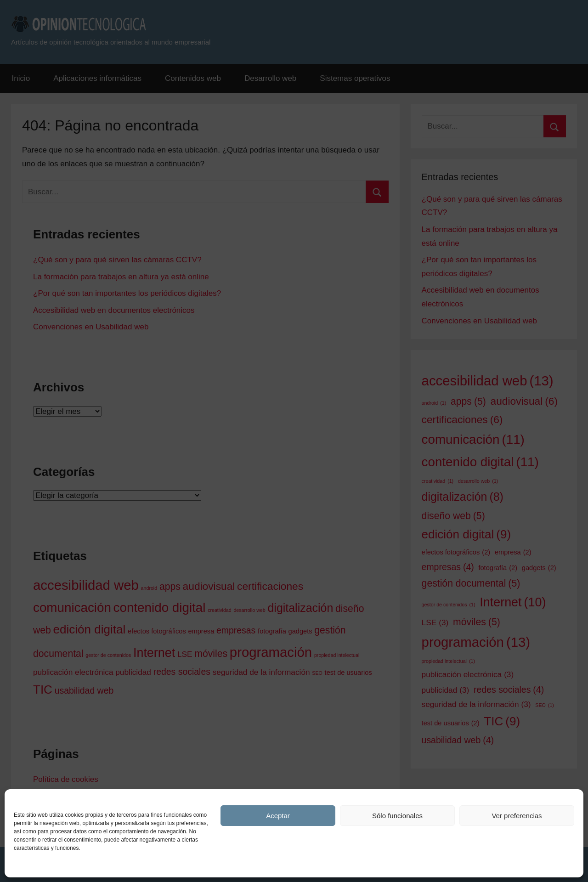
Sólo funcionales (397, 816)
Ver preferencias (517, 816)
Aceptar (278, 816)
